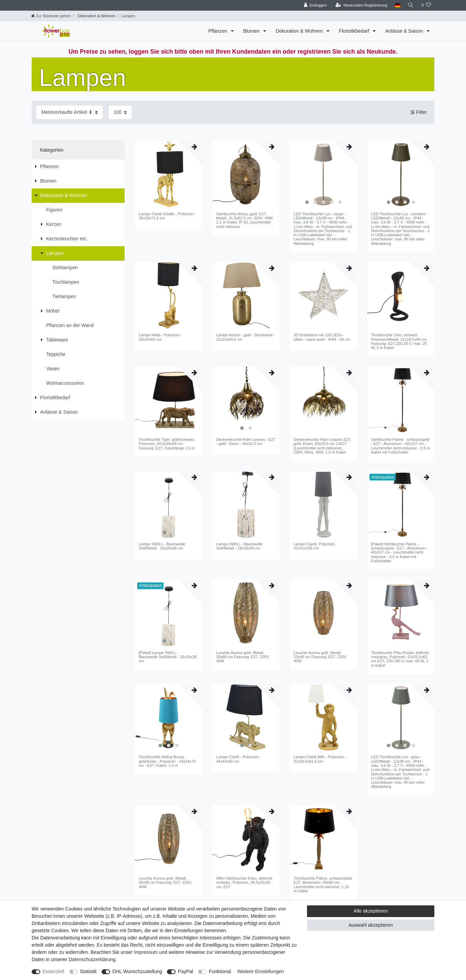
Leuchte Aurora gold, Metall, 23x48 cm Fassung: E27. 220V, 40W (320, 657)
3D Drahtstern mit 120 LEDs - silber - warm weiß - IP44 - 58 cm (322, 337)
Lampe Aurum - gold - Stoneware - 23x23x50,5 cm (246, 337)
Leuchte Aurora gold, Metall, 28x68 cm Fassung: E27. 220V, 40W (243, 657)
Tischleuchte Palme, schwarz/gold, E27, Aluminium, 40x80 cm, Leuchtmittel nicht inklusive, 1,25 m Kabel (323, 885)
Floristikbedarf (355, 31)
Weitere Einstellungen (261, 971)
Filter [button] (419, 112)
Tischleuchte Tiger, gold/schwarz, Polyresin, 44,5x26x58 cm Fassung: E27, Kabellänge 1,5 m (167, 444)
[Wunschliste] (426, 5)
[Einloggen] (315, 5)
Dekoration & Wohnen (96, 16)
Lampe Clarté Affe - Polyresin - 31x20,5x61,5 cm (320, 759)
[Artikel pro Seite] (120, 112)
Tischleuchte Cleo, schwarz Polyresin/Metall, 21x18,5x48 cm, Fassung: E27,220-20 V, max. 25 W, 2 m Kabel (399, 341)
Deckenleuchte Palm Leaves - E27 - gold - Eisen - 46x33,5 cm (246, 442)
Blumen (252, 31)
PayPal (186, 971)
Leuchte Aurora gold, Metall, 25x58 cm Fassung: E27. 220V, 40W (165, 883)
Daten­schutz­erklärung (92, 959)
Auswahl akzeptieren (370, 925)
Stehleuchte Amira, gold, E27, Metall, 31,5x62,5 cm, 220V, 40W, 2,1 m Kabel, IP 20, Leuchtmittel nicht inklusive (245, 220)
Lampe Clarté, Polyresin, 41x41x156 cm (315, 546)
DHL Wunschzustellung (137, 971)
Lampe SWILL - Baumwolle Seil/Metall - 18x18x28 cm (162, 546)
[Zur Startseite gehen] (51, 16)
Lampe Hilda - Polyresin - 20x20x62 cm (160, 337)
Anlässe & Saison (405, 31)
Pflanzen (218, 31)
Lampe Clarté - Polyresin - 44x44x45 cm (239, 759)
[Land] (397, 5)
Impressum (146, 952)
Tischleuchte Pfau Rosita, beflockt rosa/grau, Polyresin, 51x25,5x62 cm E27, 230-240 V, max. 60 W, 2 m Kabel (400, 659)
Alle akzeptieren (371, 911)
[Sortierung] (70, 112)
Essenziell (54, 971)
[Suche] (411, 5)
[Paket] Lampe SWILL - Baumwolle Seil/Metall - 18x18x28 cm (168, 657)
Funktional (220, 971)
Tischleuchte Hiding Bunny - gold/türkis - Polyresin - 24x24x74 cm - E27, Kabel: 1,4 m (167, 761)
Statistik (88, 971)
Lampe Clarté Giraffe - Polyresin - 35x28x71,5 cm (167, 216)
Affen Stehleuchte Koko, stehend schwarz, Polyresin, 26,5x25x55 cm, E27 (244, 883)
